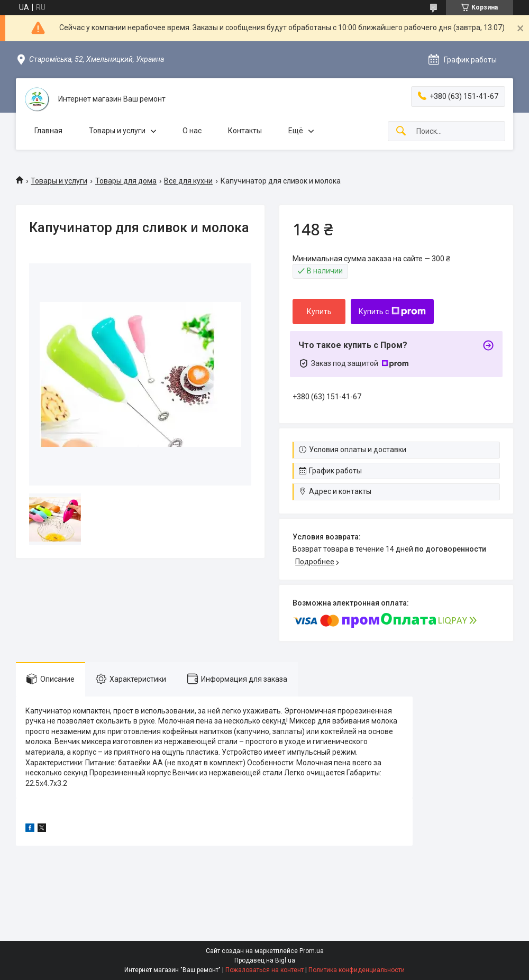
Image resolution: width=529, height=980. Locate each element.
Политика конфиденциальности (357, 970)
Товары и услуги (117, 131)
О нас (192, 131)
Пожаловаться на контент (264, 970)
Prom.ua (312, 951)
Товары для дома (126, 181)
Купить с (392, 312)
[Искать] (401, 131)
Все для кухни (188, 181)
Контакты (245, 131)
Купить (319, 312)
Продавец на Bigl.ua (265, 960)
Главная (48, 131)
